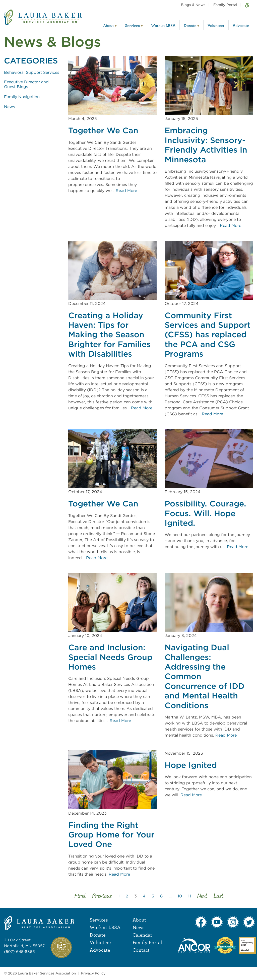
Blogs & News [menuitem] (193, 5)
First (80, 896)
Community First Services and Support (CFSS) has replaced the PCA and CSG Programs (208, 335)
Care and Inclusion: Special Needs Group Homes (110, 657)
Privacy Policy (93, 973)
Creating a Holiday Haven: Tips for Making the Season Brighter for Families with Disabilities (109, 335)
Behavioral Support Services (32, 72)
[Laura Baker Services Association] (43, 21)
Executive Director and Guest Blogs (26, 84)
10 (180, 896)
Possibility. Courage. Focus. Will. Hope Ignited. (205, 513)
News (10, 107)
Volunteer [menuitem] (216, 25)
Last (219, 896)
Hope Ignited (191, 765)
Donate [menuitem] (190, 25)
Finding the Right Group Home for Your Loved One (111, 835)
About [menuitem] (108, 25)
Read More (126, 191)
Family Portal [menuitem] (225, 5)
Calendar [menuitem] (142, 935)
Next (202, 896)
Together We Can (103, 130)
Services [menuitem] (132, 25)
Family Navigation (22, 97)
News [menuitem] (139, 927)
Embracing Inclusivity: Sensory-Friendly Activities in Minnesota (206, 145)
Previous (102, 896)
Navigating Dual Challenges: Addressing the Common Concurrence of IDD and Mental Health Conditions (205, 676)
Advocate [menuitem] (241, 25)
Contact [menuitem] (141, 950)
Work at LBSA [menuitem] (163, 25)
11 (189, 896)
